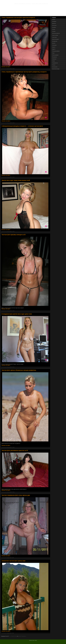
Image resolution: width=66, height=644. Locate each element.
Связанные (54, 59)
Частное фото (55, 67)
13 (16, 636)
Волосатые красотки (56, 33)
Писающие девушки (56, 51)
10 (13, 636)
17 (21, 636)
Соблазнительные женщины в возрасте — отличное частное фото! (22, 126)
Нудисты (54, 49)
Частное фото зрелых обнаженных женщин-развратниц (19, 370)
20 (25, 636)
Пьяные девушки (55, 55)
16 (20, 636)
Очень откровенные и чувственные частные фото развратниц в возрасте (24, 72)
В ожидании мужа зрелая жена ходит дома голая (17, 314)
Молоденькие (55, 41)
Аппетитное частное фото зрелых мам (13, 561)
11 (14, 636)
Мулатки (54, 43)
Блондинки (54, 21)
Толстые (54, 65)
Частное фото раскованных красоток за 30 (15, 450)
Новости (54, 47)
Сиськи (54, 61)
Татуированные (55, 63)
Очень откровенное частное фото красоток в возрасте (18, 17)
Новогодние (54, 45)
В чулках (54, 31)
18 (22, 636)
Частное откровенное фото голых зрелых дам (16, 495)
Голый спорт (54, 37)
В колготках (54, 25)
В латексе (54, 27)
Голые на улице (55, 35)
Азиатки (54, 19)
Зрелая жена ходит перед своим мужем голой (16, 180)
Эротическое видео (56, 69)
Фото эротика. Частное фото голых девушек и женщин (31, 1)
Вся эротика (8, 14)
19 (24, 636)
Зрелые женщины (55, 39)
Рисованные (54, 57)
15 (19, 636)
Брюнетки (54, 23)
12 (15, 636)
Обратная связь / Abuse (33, 640)
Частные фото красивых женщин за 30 (14, 235)
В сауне (54, 29)
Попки (53, 53)
